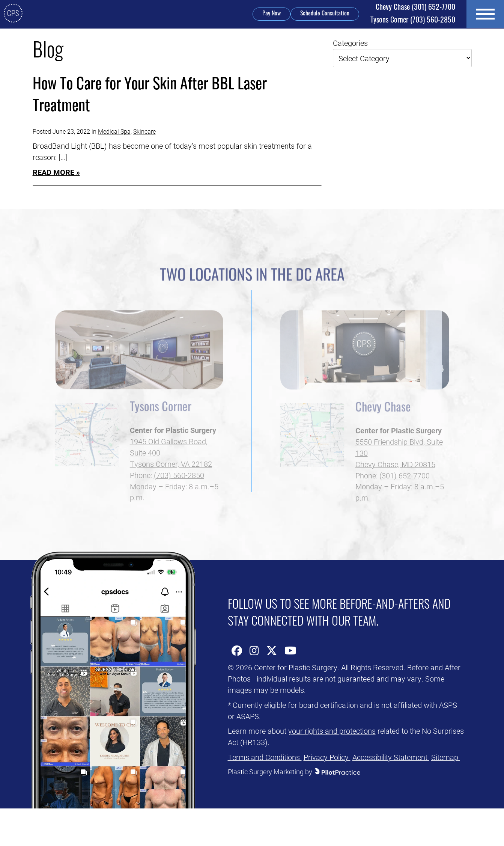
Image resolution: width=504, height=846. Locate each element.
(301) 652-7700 (415, 8)
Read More (53, 172)
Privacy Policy (327, 757)
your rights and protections (332, 731)
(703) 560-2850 (413, 21)
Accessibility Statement (391, 757)
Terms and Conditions (265, 757)
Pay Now (272, 14)
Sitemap (446, 757)
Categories (350, 43)
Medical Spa (114, 131)
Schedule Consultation (325, 14)
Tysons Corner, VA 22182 (171, 476)
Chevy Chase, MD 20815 (395, 476)
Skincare (144, 131)
